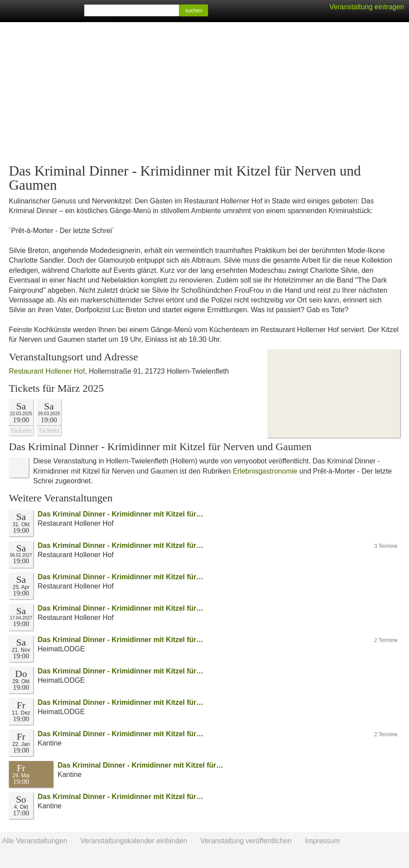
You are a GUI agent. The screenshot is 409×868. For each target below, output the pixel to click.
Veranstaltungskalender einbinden (134, 841)
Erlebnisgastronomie (265, 471)
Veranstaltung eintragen (367, 7)
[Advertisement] (204, 93)
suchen (194, 11)
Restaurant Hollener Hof (47, 371)
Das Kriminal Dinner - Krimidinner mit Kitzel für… (120, 514)
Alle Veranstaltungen (35, 841)
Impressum (322, 841)
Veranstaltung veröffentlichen (246, 841)
